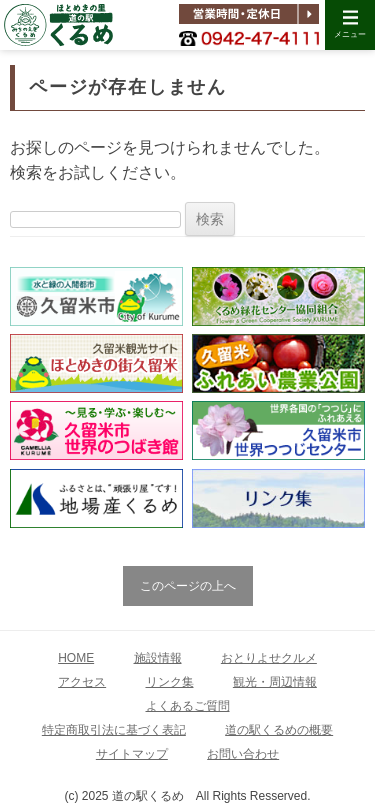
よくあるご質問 (188, 706)
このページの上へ (188, 586)
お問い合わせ (243, 754)
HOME (76, 658)
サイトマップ (132, 754)
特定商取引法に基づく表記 (114, 730)
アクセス (82, 682)
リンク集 (170, 682)
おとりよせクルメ (269, 658)
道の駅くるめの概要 (279, 730)
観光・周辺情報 (275, 682)
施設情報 (158, 658)
